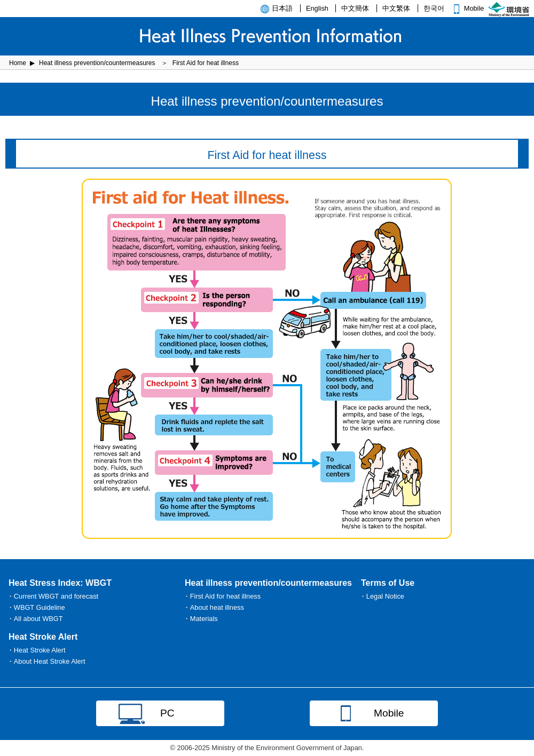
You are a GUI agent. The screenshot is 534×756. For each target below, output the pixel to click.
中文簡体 (355, 8)
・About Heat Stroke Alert (46, 661)
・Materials (201, 619)
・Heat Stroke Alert (36, 650)
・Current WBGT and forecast (53, 596)
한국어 (434, 8)
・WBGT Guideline (36, 607)
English (317, 8)
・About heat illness (214, 607)
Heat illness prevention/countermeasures (97, 63)
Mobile (468, 8)
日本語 (282, 8)
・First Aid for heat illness (222, 596)
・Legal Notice (382, 596)
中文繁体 (396, 8)
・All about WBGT (35, 619)
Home (18, 63)
